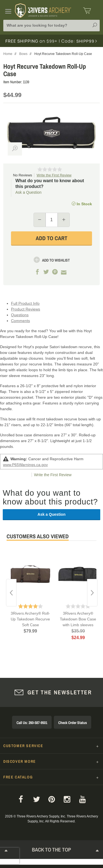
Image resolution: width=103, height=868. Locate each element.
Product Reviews (26, 309)
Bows (23, 54)
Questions (20, 315)
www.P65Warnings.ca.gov (25, 465)
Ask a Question (28, 192)
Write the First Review (54, 175)
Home (8, 54)
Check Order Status (73, 723)
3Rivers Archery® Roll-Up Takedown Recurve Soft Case (30, 619)
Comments (20, 321)
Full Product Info (25, 303)
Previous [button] (11, 593)
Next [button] (92, 593)
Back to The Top (52, 851)
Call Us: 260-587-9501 (32, 723)
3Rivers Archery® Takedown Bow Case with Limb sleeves (78, 619)
